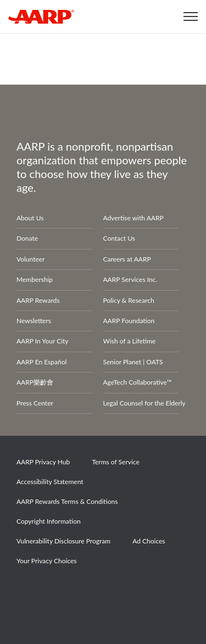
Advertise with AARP (133, 218)
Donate (27, 238)
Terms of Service (115, 462)
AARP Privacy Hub (43, 462)
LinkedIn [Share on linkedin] (144, 592)
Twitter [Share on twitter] (68, 592)
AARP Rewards (38, 300)
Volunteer (30, 259)
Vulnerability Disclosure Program (63, 541)
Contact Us (119, 238)
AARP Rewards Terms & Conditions (67, 501)
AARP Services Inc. (130, 279)
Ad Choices (149, 541)
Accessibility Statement (50, 482)
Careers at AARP (127, 259)
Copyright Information (49, 521)
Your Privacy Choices (46, 561)
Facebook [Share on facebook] (30, 592)
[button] (191, 16)
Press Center (35, 403)
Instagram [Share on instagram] (106, 592)
